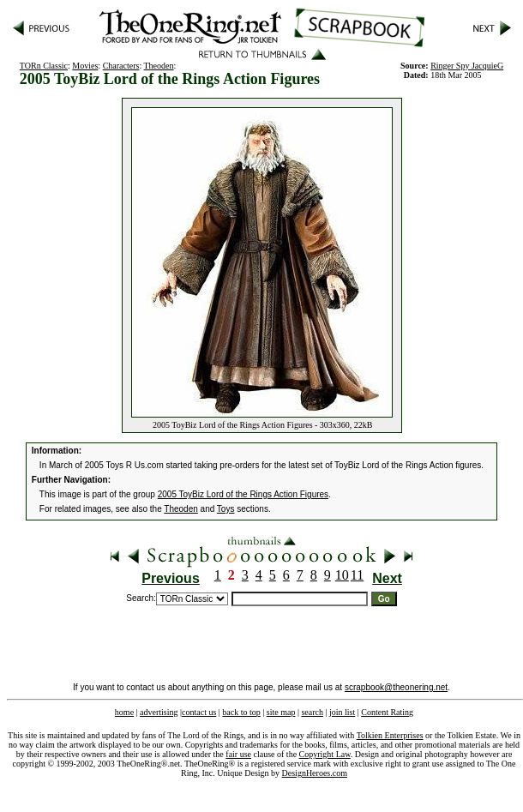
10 (342, 575)
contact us (199, 712)
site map (281, 712)
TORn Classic (44, 66)
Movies (85, 66)
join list (342, 712)
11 (357, 575)
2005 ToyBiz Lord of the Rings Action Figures (243, 494)
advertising (159, 712)
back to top (241, 712)
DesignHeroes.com (315, 773)
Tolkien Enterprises (390, 735)
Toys (226, 509)
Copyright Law (325, 754)
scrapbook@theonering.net (396, 687)
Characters (121, 66)
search (312, 712)
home (124, 712)
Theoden (159, 66)
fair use (238, 754)
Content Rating (387, 712)
